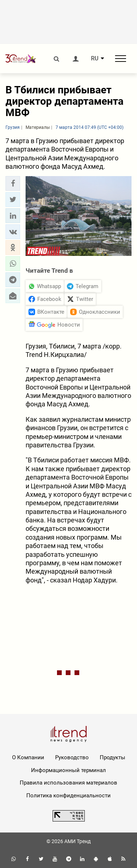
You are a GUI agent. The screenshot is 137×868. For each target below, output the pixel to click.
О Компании (28, 757)
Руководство (72, 757)
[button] (13, 183)
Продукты (113, 757)
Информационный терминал (68, 770)
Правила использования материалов (68, 783)
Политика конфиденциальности (68, 796)
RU (95, 59)
